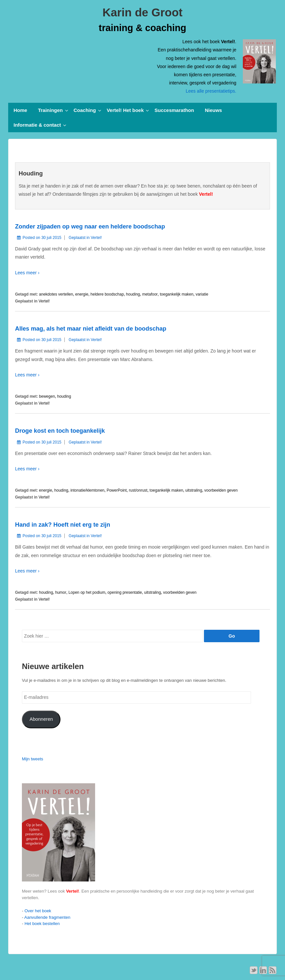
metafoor (150, 294)
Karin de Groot (142, 12)
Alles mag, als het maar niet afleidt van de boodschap (91, 329)
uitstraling (194, 490)
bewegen (47, 396)
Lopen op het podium (87, 592)
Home (21, 110)
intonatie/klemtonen (87, 490)
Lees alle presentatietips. (211, 91)
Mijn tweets (33, 759)
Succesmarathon (174, 110)
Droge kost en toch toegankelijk (60, 431)
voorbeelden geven (221, 490)
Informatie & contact (37, 125)
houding (133, 294)
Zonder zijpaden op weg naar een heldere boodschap (90, 227)
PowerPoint (117, 490)
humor (61, 592)
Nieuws (214, 110)
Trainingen (50, 110)
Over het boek (38, 911)
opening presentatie (125, 592)
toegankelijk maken (177, 294)
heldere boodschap (107, 294)
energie (82, 294)
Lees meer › (27, 273)
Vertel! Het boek (125, 110)
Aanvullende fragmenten (47, 917)
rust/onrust (138, 490)
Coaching (85, 110)
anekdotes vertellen (56, 294)
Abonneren (41, 719)
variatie (202, 294)
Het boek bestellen (42, 924)
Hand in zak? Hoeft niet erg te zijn (63, 525)
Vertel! (96, 238)
